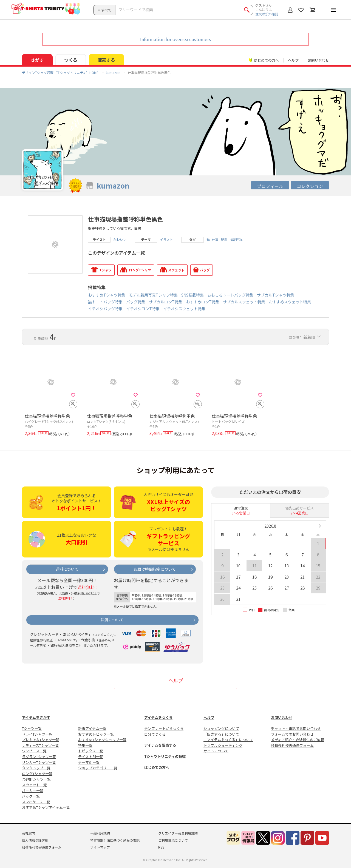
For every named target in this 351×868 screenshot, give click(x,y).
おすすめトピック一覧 (96, 734)
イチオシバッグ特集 (105, 309)
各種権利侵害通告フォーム (292, 745)
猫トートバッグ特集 (105, 302)
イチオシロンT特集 (143, 309)
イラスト (166, 240)
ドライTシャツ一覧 (37, 734)
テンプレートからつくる (164, 728)
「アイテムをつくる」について (228, 740)
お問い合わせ (318, 60)
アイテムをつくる (158, 717)
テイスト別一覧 (91, 757)
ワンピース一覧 (34, 751)
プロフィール (270, 186)
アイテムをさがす (36, 717)
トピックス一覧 (91, 751)
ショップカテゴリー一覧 (98, 768)
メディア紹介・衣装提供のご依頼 (298, 740)
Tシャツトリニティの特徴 (165, 756)
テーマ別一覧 (89, 762)
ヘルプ (293, 60)
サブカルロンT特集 (166, 302)
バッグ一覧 (31, 796)
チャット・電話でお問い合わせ (296, 728)
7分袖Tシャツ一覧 (36, 779)
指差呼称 (236, 240)
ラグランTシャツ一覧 (39, 757)
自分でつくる (155, 734)
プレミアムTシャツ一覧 (41, 740)
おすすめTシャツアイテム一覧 (46, 807)
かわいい (120, 240)
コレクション (310, 186)
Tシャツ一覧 (32, 728)
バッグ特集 (136, 302)
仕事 (215, 240)
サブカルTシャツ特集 (276, 295)
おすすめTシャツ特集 (107, 295)
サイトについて (216, 751)
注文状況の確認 (267, 14)
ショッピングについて (221, 728)
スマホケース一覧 (36, 802)
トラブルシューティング (223, 745)
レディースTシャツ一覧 (40, 745)
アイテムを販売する (160, 745)
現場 (224, 240)
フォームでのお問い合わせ (292, 734)
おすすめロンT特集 (203, 302)
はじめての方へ (157, 767)
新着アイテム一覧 (92, 728)
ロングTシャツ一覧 (37, 774)
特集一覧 (85, 745)
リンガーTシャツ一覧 (39, 762)
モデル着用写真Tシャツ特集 (153, 295)
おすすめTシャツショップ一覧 (102, 740)
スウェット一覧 (34, 785)
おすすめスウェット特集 (290, 302)
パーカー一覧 (33, 791)
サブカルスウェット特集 (244, 302)
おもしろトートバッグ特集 (230, 295)
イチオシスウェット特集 (184, 309)
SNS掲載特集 (193, 295)
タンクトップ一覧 (36, 768)
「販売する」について (221, 734)
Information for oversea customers (175, 39)
